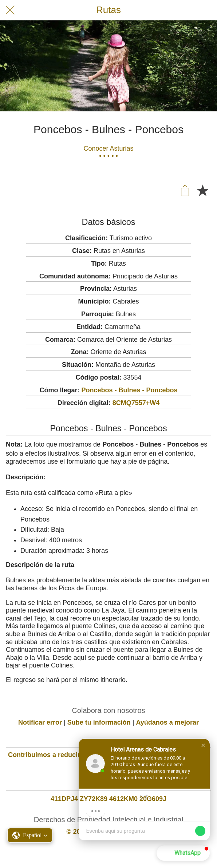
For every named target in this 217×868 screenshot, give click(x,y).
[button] (203, 745)
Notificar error (40, 722)
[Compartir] (185, 190)
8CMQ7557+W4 (136, 403)
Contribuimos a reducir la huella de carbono (77, 755)
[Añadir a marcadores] (202, 190)
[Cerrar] (10, 10)
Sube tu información (99, 722)
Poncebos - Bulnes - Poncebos (129, 390)
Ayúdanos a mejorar (167, 722)
